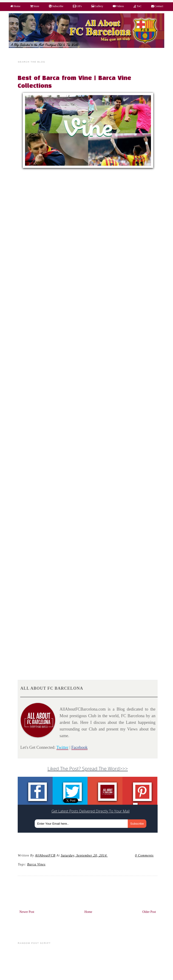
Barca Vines (36, 864)
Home (88, 912)
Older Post (149, 912)
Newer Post (27, 912)
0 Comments (144, 855)
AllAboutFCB (45, 855)
